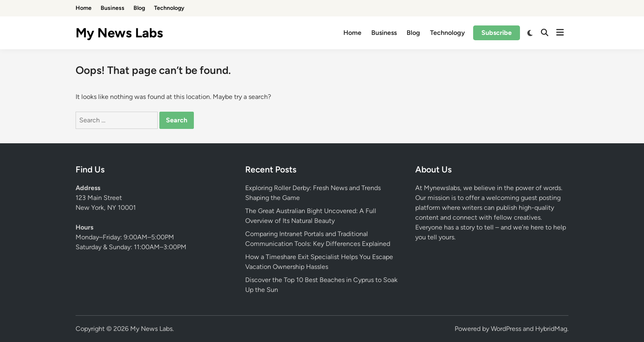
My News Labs (119, 33)
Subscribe (497, 33)
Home (84, 8)
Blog (139, 8)
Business (113, 8)
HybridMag (551, 329)
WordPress (506, 329)
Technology (169, 8)
